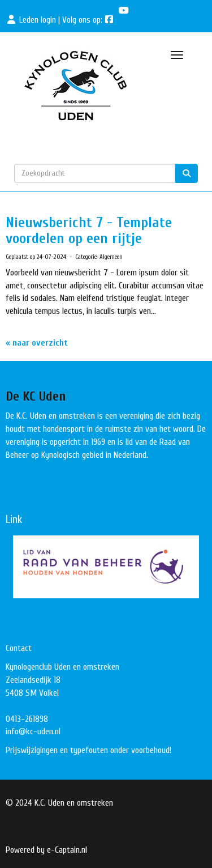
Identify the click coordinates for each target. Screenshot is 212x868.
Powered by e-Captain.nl (46, 850)
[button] (106, 567)
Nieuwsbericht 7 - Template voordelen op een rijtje (89, 231)
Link (14, 519)
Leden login (38, 20)
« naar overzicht (37, 343)
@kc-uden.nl (33, 731)
